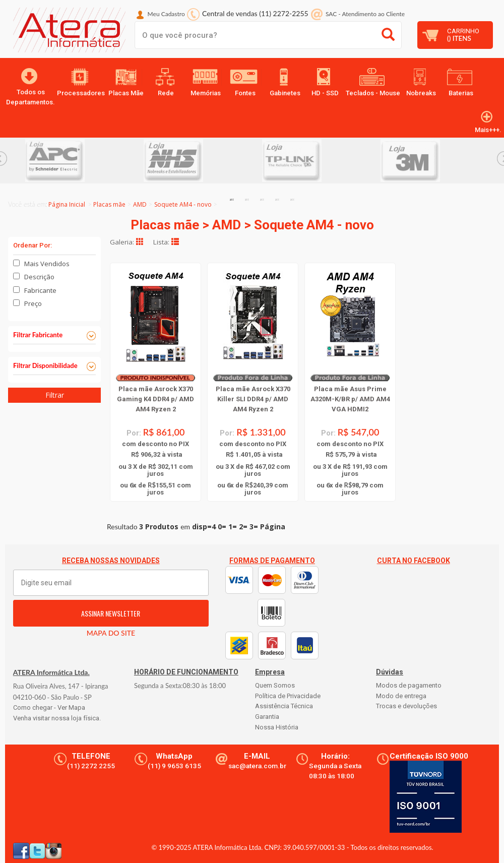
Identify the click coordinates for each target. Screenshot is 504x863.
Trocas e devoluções (406, 706)
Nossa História (277, 727)
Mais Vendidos (47, 264)
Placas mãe (109, 204)
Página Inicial (67, 204)
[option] (84, 161)
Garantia (267, 717)
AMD (140, 204)
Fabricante (40, 290)
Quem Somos (275, 685)
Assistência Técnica (284, 706)
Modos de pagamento (409, 685)
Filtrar (55, 395)
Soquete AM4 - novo (183, 204)
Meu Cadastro (166, 14)
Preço (33, 303)
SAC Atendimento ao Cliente (365, 14)
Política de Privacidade (288, 696)
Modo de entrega (401, 696)
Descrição (39, 277)
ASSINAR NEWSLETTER (111, 613)
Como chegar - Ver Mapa (49, 707)
